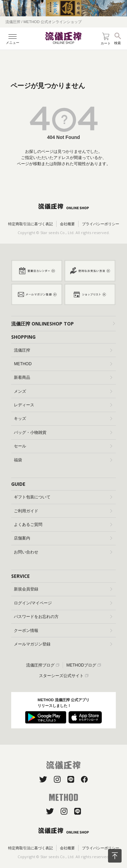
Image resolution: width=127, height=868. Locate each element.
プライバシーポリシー (101, 224)
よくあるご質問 (63, 525)
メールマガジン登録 (63, 644)
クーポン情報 (63, 631)
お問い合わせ (63, 552)
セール (63, 446)
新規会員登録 (63, 589)
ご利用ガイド (63, 511)
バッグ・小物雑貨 (63, 432)
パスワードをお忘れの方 (63, 617)
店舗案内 (63, 538)
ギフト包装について (63, 497)
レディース (63, 405)
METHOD (63, 364)
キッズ (63, 419)
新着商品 (63, 377)
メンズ (63, 391)
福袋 (63, 460)
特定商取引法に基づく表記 (30, 224)
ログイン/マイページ (63, 603)
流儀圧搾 (63, 350)
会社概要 (67, 224)
